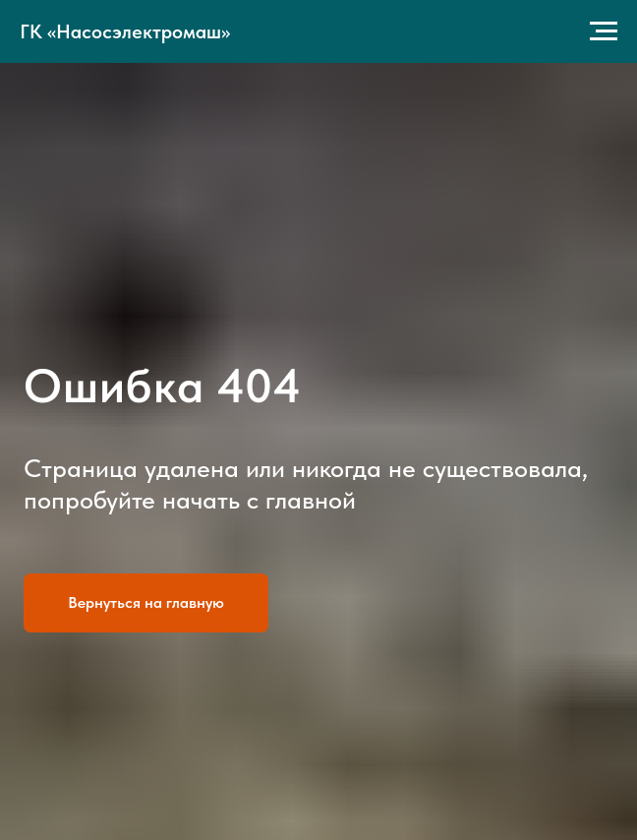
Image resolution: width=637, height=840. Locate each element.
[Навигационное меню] (604, 31)
